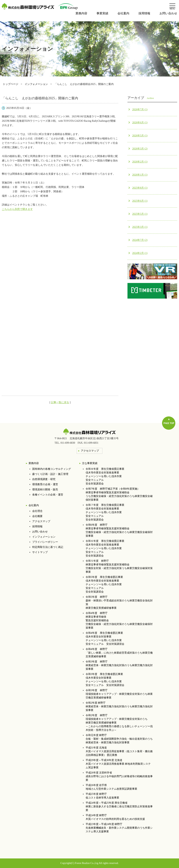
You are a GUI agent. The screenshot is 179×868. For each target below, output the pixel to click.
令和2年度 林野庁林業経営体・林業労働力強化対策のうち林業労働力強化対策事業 (119, 706)
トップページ (10, 84)
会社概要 (37, 516)
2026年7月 (140, 109)
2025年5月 (140, 214)
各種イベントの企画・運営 (48, 495)
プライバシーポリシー (45, 542)
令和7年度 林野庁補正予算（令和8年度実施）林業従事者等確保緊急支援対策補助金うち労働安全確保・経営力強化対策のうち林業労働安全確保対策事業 (119, 494)
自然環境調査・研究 (44, 479)
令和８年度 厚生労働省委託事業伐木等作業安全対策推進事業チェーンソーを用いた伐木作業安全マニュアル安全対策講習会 (105, 476)
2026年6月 (140, 123)
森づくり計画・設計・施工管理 (50, 474)
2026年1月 (140, 175)
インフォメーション (36, 84)
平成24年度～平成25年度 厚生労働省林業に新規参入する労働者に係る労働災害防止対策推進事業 (119, 806)
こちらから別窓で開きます (17, 209)
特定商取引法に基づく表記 (48, 547)
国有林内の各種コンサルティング (52, 469)
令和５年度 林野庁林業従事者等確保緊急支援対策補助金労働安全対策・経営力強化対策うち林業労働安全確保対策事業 (119, 566)
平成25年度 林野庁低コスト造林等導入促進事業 (102, 796)
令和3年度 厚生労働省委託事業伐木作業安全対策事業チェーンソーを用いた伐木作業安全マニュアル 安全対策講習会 (105, 680)
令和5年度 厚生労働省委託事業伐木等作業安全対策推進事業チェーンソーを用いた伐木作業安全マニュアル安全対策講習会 (104, 584)
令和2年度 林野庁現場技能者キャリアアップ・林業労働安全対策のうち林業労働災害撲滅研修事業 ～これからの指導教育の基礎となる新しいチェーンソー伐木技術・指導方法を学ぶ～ (119, 723)
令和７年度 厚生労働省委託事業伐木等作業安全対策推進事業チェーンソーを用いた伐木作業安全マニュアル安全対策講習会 (105, 512)
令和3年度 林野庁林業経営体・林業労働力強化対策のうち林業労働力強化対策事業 (119, 665)
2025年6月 (140, 201)
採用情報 (144, 13)
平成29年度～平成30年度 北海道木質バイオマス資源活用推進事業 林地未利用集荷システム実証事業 (118, 764)
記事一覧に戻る (60, 402)
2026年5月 (140, 136)
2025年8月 (140, 188)
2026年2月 (140, 162)
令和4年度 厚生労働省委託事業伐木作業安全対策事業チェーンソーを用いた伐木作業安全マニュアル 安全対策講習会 (105, 638)
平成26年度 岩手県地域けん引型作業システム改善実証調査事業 (111, 787)
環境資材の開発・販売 (45, 490)
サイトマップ (40, 552)
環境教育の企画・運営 (45, 484)
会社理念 (37, 511)
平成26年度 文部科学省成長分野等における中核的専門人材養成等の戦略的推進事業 (119, 776)
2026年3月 (140, 149)
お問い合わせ (168, 13)
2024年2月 (140, 253)
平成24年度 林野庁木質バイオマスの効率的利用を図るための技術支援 (115, 817)
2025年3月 (140, 227)
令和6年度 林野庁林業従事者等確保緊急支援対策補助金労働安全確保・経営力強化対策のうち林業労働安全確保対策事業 (119, 530)
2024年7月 (140, 240)
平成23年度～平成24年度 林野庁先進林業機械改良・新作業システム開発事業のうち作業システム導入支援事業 (119, 828)
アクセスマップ (41, 521)
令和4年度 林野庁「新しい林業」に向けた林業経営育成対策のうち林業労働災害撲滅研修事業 (119, 653)
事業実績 (102, 13)
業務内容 (81, 13)
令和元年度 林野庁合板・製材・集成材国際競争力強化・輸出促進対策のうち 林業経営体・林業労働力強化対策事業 (119, 739)
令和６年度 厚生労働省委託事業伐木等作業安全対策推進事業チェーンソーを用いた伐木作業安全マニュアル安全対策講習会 (105, 548)
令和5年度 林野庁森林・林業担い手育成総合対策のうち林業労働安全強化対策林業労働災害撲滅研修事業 (119, 602)
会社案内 (123, 13)
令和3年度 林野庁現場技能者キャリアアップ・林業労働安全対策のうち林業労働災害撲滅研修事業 (119, 694)
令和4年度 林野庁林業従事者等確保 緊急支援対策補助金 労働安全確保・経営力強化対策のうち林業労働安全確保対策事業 (119, 620)
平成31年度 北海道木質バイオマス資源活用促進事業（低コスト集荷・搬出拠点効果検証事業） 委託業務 (119, 751)
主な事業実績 (90, 463)
